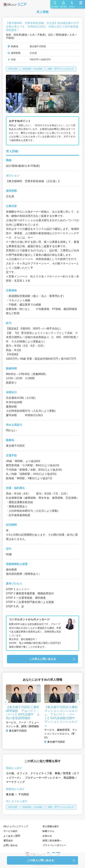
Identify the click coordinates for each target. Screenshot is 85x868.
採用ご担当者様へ (52, 841)
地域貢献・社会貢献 (32, 69)
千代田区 (24, 794)
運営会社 (8, 841)
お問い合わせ (10, 845)
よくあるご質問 (12, 836)
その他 (10, 773)
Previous (6, 702)
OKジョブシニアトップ (16, 826)
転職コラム (48, 831)
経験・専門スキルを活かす (61, 69)
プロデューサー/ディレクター (43, 778)
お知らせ (47, 836)
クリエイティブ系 (41, 773)
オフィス (22, 773)
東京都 (10, 794)
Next (79, 702)
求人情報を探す (51, 826)
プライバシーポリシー (54, 845)
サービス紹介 (10, 831)
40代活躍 (13, 69)
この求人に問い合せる (42, 659)
